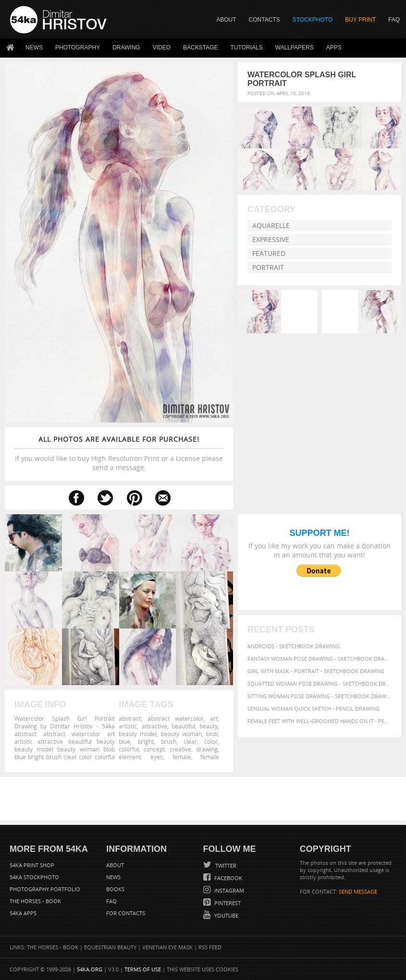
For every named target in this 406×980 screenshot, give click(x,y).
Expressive (271, 239)
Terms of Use (143, 969)
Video (162, 48)
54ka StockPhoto (34, 877)
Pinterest (227, 903)
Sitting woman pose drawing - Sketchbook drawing (320, 696)
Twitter (225, 865)
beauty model (138, 734)
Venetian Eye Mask (167, 947)
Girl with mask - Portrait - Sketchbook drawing (316, 671)
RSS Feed (210, 947)
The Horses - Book (35, 901)
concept (154, 749)
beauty (209, 726)
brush (169, 741)
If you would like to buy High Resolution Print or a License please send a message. (119, 453)
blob (212, 734)
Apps (334, 48)
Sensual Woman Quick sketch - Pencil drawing (314, 708)
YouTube (226, 915)
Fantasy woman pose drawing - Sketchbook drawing (320, 659)
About (115, 865)
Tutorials (247, 48)
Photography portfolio (45, 889)
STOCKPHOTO (313, 20)
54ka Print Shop (32, 865)
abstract (130, 718)
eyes (157, 757)
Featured (269, 253)
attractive (154, 726)
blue (124, 741)
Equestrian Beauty (110, 947)
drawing (207, 749)
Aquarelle (271, 225)
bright (146, 741)
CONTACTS (265, 20)
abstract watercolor (176, 718)
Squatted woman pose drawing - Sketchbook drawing (320, 684)
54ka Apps (23, 913)
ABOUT (226, 20)
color (211, 741)
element (130, 757)
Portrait (268, 267)
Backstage (200, 48)
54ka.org (90, 969)
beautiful (183, 726)
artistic (128, 726)
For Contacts (126, 913)
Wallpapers (295, 48)
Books (115, 889)
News (34, 48)
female (182, 757)
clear (190, 741)
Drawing (126, 48)
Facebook (228, 878)
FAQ (394, 20)
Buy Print (360, 20)
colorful (129, 749)
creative (180, 749)
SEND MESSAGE (358, 891)
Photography (78, 48)
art (214, 718)
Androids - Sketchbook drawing (294, 646)
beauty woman (181, 734)
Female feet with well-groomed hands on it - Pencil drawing (320, 721)
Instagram (228, 890)
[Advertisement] (205, 799)
